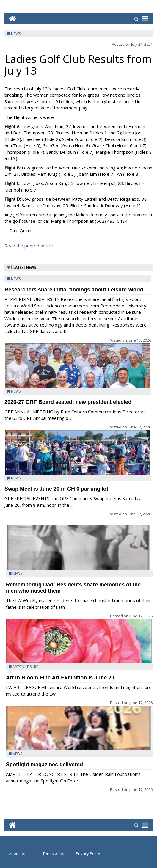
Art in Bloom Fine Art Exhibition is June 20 (60, 678)
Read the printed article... (30, 246)
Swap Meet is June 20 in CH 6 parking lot (56, 489)
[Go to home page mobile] (10, 19)
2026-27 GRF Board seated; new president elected (68, 402)
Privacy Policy (88, 853)
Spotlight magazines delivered (44, 765)
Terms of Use (55, 853)
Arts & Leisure (25, 667)
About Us (17, 853)
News (16, 34)
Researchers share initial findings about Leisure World (74, 290)
